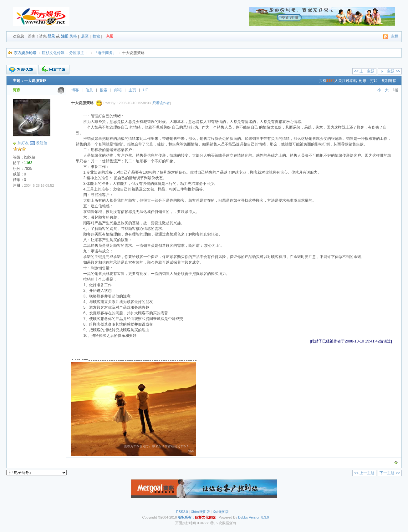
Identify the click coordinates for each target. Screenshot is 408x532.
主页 (132, 90)
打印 (374, 81)
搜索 (96, 36)
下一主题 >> (390, 71)
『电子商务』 (105, 53)
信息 (89, 90)
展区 (85, 36)
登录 (51, 36)
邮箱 (118, 90)
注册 (65, 36)
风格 (73, 36)
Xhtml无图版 (200, 512)
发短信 (42, 143)
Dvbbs (243, 517)
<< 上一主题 (364, 71)
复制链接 (389, 81)
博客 (75, 90)
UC (146, 90)
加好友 (23, 143)
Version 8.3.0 (259, 517)
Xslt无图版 (221, 512)
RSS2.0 (182, 512)
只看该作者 (161, 103)
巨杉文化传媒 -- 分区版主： (65, 53)
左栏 (395, 36)
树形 (363, 81)
